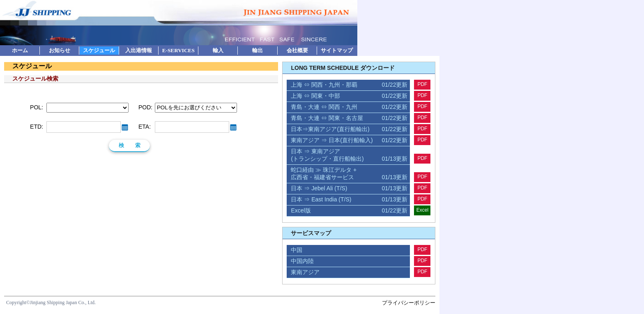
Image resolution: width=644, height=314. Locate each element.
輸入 (218, 50)
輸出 (258, 50)
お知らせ (60, 50)
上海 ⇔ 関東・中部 (349, 96)
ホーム (20, 50)
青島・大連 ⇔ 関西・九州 (349, 107)
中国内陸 (302, 261)
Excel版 (349, 211)
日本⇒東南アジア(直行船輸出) (349, 129)
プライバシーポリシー (409, 303)
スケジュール (99, 50)
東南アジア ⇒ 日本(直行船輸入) (349, 141)
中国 (297, 250)
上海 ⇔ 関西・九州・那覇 (349, 85)
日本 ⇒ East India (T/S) (349, 200)
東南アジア (305, 272)
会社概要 (297, 50)
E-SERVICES (178, 50)
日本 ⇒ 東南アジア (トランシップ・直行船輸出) (349, 155)
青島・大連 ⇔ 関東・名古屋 (349, 118)
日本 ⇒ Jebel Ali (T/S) (349, 189)
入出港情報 (139, 50)
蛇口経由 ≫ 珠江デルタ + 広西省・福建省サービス (349, 174)
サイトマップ (337, 50)
